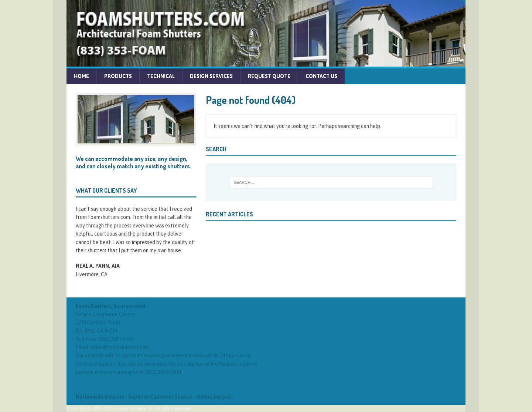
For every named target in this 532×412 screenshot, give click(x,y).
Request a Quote (238, 364)
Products (118, 76)
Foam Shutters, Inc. (136, 408)
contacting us (122, 372)
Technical (161, 76)
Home (81, 76)
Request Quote (269, 76)
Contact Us (321, 76)
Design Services (211, 76)
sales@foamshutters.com (120, 347)
